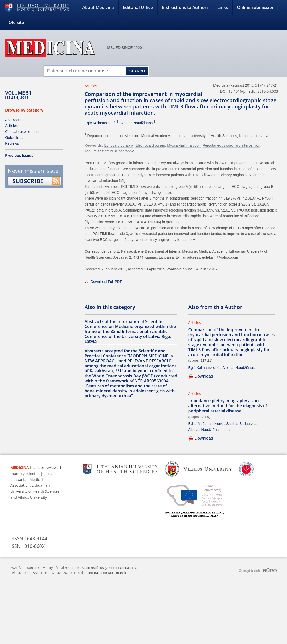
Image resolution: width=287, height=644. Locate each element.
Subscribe (28, 181)
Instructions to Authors (185, 7)
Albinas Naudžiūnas (136, 123)
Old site (16, 22)
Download (204, 376)
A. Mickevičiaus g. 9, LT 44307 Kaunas (109, 568)
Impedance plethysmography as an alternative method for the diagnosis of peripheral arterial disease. (228, 406)
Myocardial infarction (184, 145)
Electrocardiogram (150, 145)
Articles (11, 125)
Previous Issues (19, 155)
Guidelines (14, 137)
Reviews (12, 143)
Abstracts (13, 120)
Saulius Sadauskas (242, 424)
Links (223, 7)
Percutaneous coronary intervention (232, 145)
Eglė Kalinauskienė (100, 123)
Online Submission (256, 7)
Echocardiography (119, 145)
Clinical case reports (22, 131)
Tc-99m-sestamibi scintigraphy (109, 151)
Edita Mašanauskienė (206, 424)
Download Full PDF (106, 282)
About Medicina (98, 7)
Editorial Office (138, 7)
